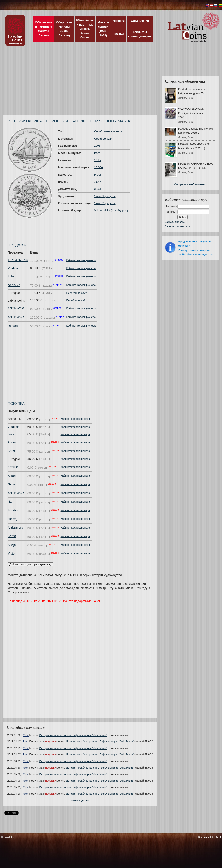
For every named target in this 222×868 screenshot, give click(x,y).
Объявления (140, 21)
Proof (97, 175)
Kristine (13, 467)
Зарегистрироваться (177, 226)
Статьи (119, 34)
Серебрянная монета (108, 131)
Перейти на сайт (76, 293)
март (97, 153)
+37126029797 (18, 260)
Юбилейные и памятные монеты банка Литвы (85, 29)
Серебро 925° (103, 139)
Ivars (11, 434)
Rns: (26, 735)
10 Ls (98, 160)
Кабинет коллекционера (81, 260)
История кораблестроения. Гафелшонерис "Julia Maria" (73, 735)
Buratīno (14, 510)
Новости (119, 21)
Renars (13, 326)
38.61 (98, 189)
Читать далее (80, 801)
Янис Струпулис (105, 196)
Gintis (12, 484)
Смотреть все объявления (190, 184)
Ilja (10, 502)
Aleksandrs (15, 527)
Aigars (12, 476)
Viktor (12, 553)
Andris (12, 442)
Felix (11, 276)
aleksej (13, 519)
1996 (97, 146)
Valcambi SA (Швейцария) (111, 210)
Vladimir (13, 268)
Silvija (12, 545)
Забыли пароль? (175, 222)
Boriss (12, 451)
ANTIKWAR (16, 308)
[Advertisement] (71, 83)
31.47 (98, 182)
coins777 (14, 285)
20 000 (98, 167)
